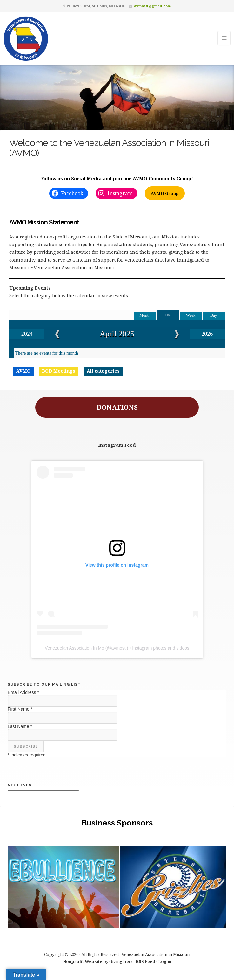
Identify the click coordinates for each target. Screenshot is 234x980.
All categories (103, 371)
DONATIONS (117, 407)
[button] (63, 887)
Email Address (23, 692)
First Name (20, 709)
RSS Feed (145, 961)
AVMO (23, 371)
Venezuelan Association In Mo (74, 648)
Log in (165, 961)
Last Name (20, 726)
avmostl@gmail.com (152, 6)
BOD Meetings (59, 371)
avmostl (119, 648)
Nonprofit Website (83, 961)
